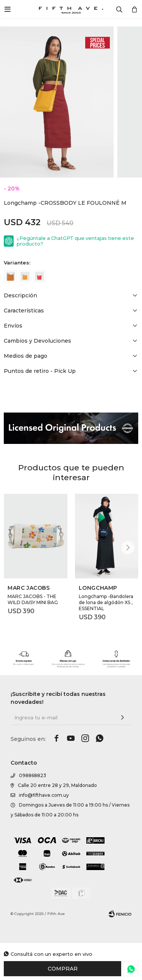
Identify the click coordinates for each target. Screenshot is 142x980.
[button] (128, 548)
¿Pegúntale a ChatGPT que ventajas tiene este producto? (75, 241)
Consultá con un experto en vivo (51, 954)
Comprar (63, 969)
